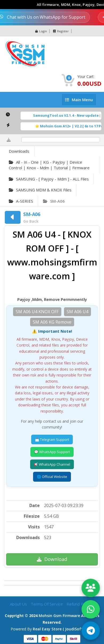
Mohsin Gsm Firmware (59, 616)
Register (61, 31)
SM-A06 (54, 201)
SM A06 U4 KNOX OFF (37, 312)
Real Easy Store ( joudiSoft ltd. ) (63, 629)
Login (41, 31)
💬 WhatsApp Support (52, 452)
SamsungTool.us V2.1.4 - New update (70, 115)
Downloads (19, 151)
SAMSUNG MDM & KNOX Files (40, 190)
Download (52, 559)
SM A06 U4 (77, 312)
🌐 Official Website (52, 477)
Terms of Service (47, 604)
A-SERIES (21, 201)
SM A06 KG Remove (52, 322)
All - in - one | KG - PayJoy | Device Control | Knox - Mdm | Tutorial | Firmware (49, 165)
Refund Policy (79, 604)
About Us (19, 604)
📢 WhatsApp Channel (52, 464)
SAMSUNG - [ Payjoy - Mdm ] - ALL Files (49, 179)
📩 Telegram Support (52, 439)
